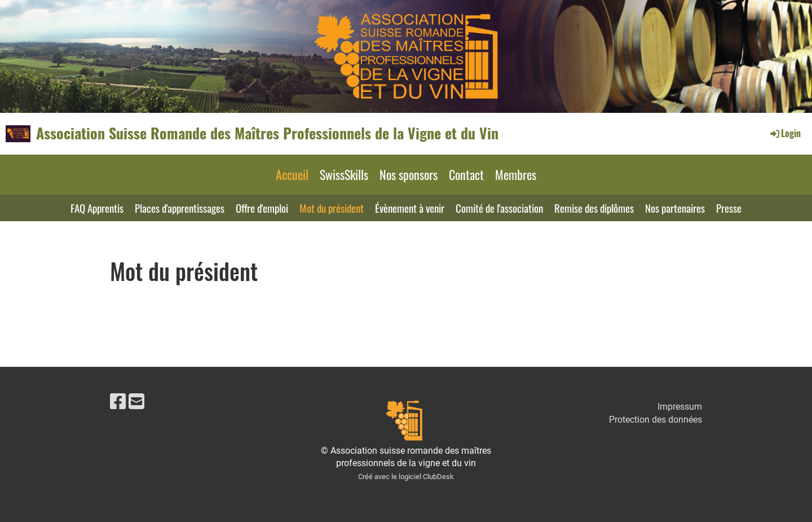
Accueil (292, 174)
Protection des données (656, 420)
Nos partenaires (675, 208)
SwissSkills (344, 174)
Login (785, 133)
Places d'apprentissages (180, 208)
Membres (516, 174)
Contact (466, 174)
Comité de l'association (499, 208)
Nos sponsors (409, 174)
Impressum (680, 407)
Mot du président (332, 208)
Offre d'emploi (262, 208)
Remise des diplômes (594, 208)
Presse (729, 208)
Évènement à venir (410, 208)
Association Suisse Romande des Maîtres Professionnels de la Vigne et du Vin (267, 133)
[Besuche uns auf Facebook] (118, 402)
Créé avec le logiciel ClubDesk (406, 477)
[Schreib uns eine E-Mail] (136, 402)
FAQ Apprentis (97, 208)
